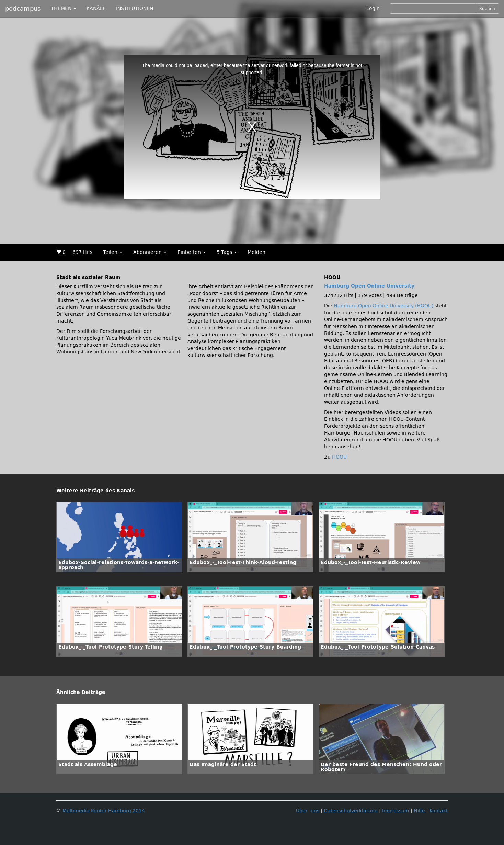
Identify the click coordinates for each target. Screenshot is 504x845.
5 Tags (227, 252)
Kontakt (439, 811)
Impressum (396, 811)
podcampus (23, 9)
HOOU (339, 457)
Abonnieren (150, 252)
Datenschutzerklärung (351, 811)
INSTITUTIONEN (135, 8)
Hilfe (419, 811)
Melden (256, 252)
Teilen (113, 252)
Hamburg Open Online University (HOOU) (383, 306)
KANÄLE (96, 8)
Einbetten (192, 252)
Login (373, 8)
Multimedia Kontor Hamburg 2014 (104, 811)
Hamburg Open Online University (369, 286)
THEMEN (64, 8)
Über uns (308, 811)
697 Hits (82, 252)
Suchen (487, 9)
